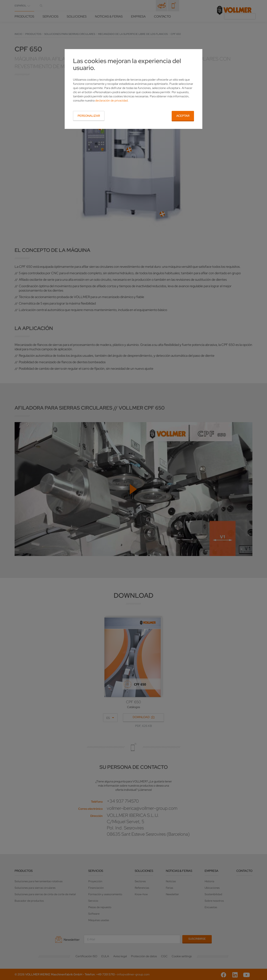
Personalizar (89, 116)
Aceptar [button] (183, 116)
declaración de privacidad (111, 100)
